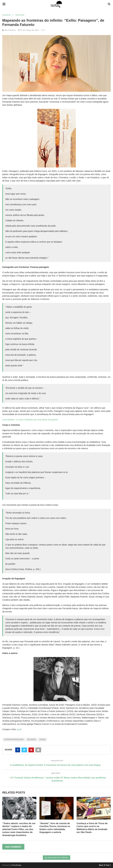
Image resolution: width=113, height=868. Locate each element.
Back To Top (105, 865)
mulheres (32, 739)
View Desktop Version (56, 858)
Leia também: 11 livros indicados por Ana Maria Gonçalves (30, 420)
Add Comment (13, 847)
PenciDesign (17, 865)
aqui (19, 729)
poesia (42, 739)
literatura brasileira (14, 739)
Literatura (6, 15)
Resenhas (20, 15)
